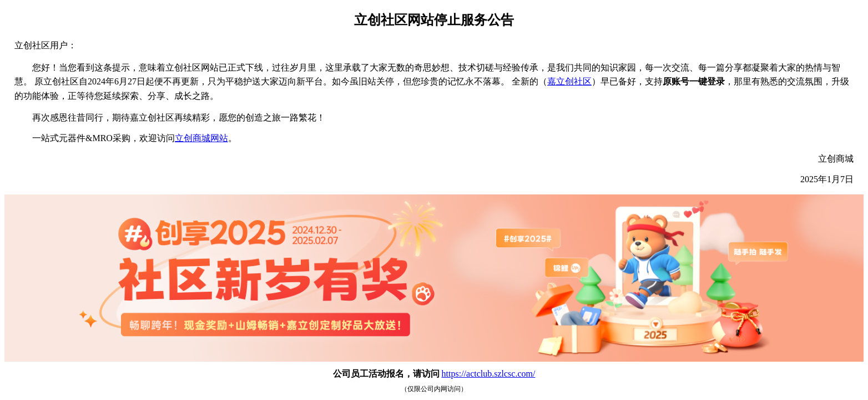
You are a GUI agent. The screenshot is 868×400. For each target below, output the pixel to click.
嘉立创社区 (569, 81)
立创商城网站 (201, 138)
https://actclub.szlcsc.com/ (489, 374)
